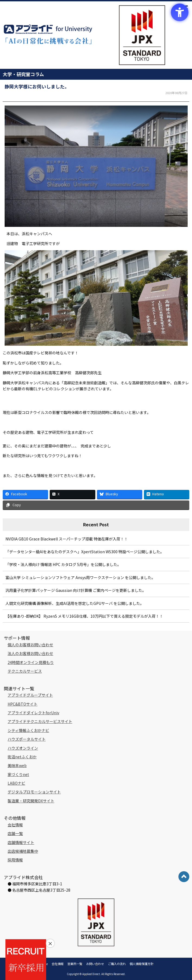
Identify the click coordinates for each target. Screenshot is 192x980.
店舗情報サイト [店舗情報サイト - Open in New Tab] (21, 842)
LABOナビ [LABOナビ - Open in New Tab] (16, 783)
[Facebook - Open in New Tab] (25, 494)
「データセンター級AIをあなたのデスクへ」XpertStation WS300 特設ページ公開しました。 (85, 552)
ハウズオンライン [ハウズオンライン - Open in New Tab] (23, 748)
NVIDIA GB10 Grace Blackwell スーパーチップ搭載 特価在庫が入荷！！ (67, 539)
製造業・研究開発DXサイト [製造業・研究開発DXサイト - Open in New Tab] (31, 801)
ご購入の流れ (117, 964)
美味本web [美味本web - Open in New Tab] (17, 765)
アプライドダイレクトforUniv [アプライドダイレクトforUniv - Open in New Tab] (33, 713)
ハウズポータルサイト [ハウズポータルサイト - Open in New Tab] (27, 739)
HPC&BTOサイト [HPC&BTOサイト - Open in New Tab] (23, 704)
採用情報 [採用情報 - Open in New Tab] (15, 860)
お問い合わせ (95, 964)
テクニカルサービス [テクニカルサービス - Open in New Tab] (25, 671)
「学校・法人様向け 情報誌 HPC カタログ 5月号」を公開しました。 (63, 564)
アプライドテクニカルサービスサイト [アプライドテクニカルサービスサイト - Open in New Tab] (40, 721)
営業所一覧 (75, 964)
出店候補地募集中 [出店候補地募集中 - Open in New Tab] (23, 851)
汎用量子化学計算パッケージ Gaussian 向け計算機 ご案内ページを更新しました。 (76, 590)
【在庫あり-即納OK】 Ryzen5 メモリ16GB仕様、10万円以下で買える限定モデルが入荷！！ (84, 616)
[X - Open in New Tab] (72, 494)
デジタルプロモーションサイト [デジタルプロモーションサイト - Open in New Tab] (34, 792)
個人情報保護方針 (141, 964)
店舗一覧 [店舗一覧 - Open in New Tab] (15, 833)
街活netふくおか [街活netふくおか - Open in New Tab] (22, 757)
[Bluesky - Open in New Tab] (120, 494)
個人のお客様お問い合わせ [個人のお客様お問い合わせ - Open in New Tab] (30, 645)
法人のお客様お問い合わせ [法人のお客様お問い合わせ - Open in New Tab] (30, 653)
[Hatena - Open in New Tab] (167, 494)
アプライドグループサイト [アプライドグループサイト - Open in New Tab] (30, 695)
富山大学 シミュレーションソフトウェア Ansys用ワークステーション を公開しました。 (80, 577)
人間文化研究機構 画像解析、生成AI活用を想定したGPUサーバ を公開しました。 (75, 603)
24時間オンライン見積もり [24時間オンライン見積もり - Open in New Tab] (31, 662)
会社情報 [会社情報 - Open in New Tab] (15, 825)
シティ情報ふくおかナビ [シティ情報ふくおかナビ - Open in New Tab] (28, 730)
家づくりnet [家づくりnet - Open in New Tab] (18, 774)
